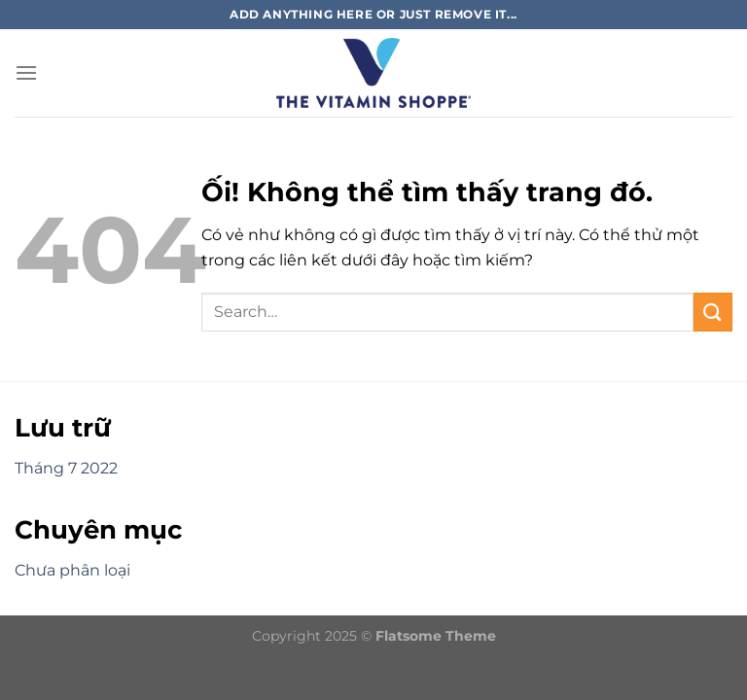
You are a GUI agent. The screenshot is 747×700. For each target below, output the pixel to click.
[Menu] (26, 72)
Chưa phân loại (72, 570)
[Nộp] (713, 312)
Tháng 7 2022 (66, 468)
